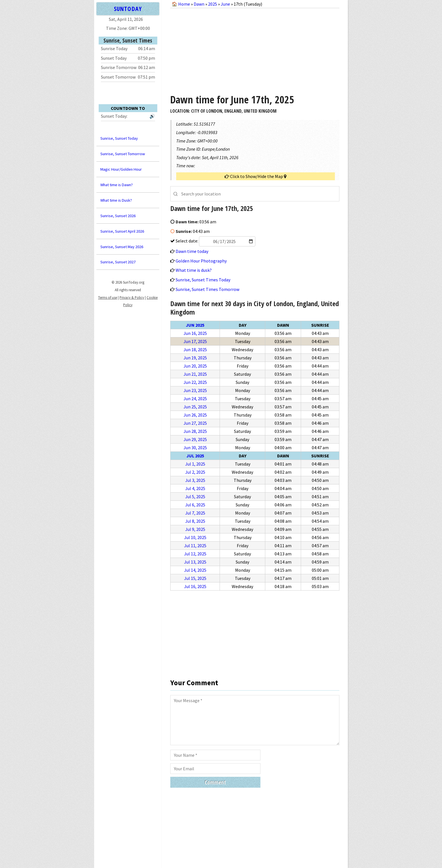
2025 (213, 4)
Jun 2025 (195, 325)
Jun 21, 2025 (195, 374)
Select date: (215, 241)
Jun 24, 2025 (195, 399)
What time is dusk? (194, 270)
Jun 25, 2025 (195, 407)
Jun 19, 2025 (195, 358)
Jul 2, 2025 (195, 472)
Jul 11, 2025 (195, 546)
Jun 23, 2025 (195, 390)
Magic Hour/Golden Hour (121, 169)
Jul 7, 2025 (195, 513)
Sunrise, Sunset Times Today (203, 280)
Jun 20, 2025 (195, 366)
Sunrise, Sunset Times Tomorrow (207, 289)
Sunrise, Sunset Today (119, 138)
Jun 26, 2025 (195, 415)
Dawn (199, 4)
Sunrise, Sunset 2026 (118, 216)
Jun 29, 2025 (195, 439)
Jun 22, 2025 (195, 382)
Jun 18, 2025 (195, 350)
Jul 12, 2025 (195, 554)
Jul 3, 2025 (195, 480)
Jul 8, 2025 (195, 521)
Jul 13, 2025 (195, 562)
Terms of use (108, 297)
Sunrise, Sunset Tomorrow (123, 154)
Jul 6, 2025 (195, 505)
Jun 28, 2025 (195, 431)
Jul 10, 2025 (195, 537)
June (225, 4)
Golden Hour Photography (201, 261)
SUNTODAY (128, 9)
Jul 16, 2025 (195, 586)
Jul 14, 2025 (195, 570)
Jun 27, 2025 (195, 423)
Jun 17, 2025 (195, 341)
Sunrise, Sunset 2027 (118, 262)
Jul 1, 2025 (195, 464)
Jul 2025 (195, 456)
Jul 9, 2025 (195, 529)
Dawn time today (192, 251)
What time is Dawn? (117, 185)
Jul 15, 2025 (195, 578)
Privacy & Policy (132, 297)
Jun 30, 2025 (195, 448)
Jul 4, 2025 (195, 488)
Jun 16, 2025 (195, 333)
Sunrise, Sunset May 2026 (122, 247)
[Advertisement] (255, 49)
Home (184, 4)
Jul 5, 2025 (195, 497)
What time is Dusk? (116, 200)
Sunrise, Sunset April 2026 (122, 231)
